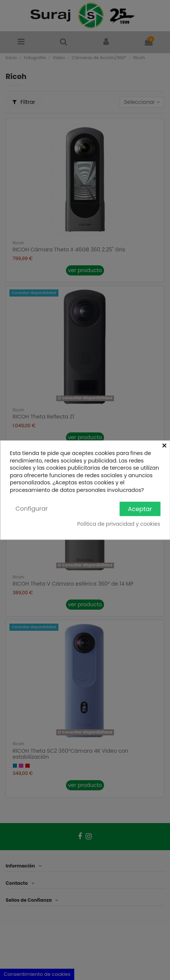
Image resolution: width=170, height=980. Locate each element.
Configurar (32, 509)
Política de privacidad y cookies (119, 524)
